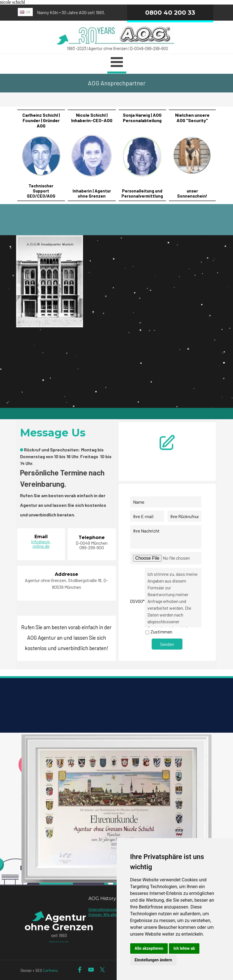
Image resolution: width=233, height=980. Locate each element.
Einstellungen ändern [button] (153, 960)
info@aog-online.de (41, 544)
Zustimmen (161, 632)
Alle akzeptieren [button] (149, 948)
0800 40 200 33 (170, 12)
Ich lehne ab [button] (184, 948)
